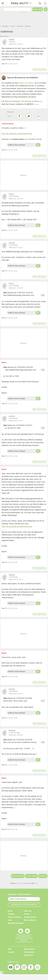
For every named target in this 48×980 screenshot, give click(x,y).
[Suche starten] (3, 9)
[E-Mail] (10, 116)
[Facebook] (19, 116)
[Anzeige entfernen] (2, 973)
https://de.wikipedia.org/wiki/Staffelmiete (17, 134)
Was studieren (30, 920)
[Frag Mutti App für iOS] (21, 931)
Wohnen (5, 36)
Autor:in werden (14, 917)
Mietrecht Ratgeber (26, 83)
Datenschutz (29, 949)
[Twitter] (29, 116)
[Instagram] (24, 968)
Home (10, 911)
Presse (27, 914)
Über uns (28, 911)
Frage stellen (38, 9)
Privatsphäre (29, 952)
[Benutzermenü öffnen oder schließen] (45, 3)
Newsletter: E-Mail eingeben (19, 894)
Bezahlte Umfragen (16, 923)
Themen (11, 914)
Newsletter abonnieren (24, 905)
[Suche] (40, 3)
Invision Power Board (21, 883)
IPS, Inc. (36, 883)
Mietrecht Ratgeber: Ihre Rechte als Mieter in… (24, 101)
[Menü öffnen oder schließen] (3, 3)
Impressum (29, 955)
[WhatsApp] (38, 116)
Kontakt (11, 952)
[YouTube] (11, 968)
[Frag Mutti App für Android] (28, 931)
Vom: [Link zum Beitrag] (3, 64)
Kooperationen (30, 917)
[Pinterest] (17, 968)
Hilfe (10, 949)
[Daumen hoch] (38, 145)
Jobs (10, 920)
